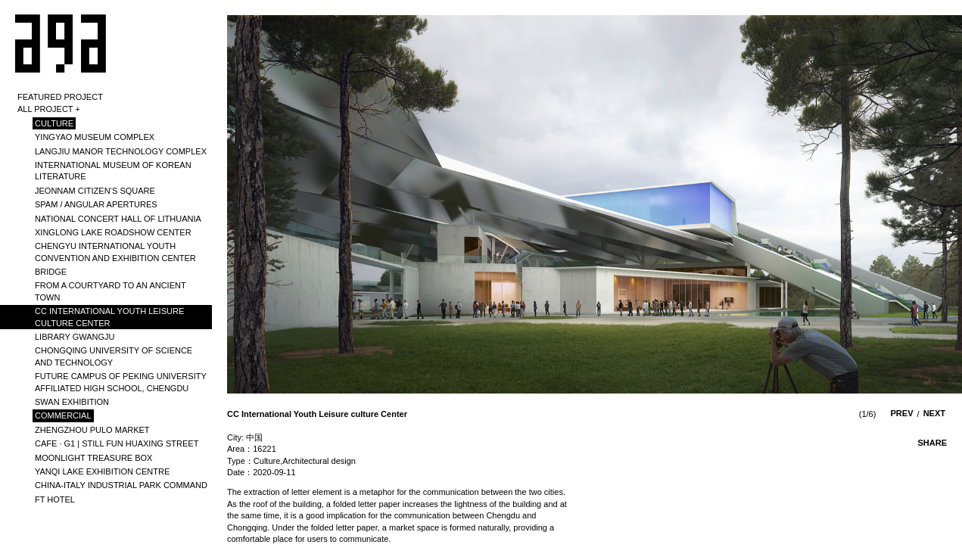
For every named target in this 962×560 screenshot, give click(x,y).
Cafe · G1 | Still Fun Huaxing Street (117, 443)
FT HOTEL (55, 499)
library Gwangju (75, 337)
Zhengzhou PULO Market (92, 430)
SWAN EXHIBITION (72, 402)
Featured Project (60, 97)
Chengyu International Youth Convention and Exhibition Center (115, 252)
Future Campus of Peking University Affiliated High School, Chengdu (121, 382)
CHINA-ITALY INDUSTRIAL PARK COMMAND (121, 485)
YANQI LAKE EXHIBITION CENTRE (102, 471)
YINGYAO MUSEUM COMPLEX (95, 137)
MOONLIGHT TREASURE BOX (93, 458)
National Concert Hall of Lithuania (118, 219)
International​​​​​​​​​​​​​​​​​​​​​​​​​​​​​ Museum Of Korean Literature (113, 171)
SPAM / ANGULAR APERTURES (96, 204)
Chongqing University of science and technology (114, 356)
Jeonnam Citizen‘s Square (95, 191)
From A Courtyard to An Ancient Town (110, 291)
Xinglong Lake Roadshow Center (113, 232)
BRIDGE (51, 272)
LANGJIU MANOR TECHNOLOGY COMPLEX (121, 151)
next (934, 413)
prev (902, 413)
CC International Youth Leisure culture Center (109, 317)
